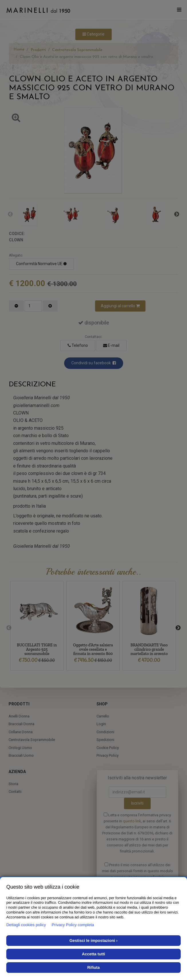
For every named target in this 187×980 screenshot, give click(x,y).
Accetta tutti (93, 954)
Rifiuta (94, 967)
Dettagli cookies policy (26, 925)
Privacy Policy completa (73, 925)
